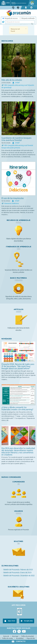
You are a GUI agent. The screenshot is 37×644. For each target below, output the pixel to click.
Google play (28, 621)
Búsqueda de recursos (10, 18)
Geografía (11, 85)
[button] (26, 29)
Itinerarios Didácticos (12, 203)
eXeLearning (19, 85)
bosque (4, 148)
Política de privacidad (27, 636)
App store (11, 621)
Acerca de (6, 636)
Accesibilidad (20, 638)
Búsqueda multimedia (27, 18)
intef (17, 83)
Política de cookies (8, 638)
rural (26, 85)
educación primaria (13, 148)
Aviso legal (15, 636)
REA (6, 85)
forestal (30, 145)
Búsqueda (33, 25)
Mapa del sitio (31, 638)
